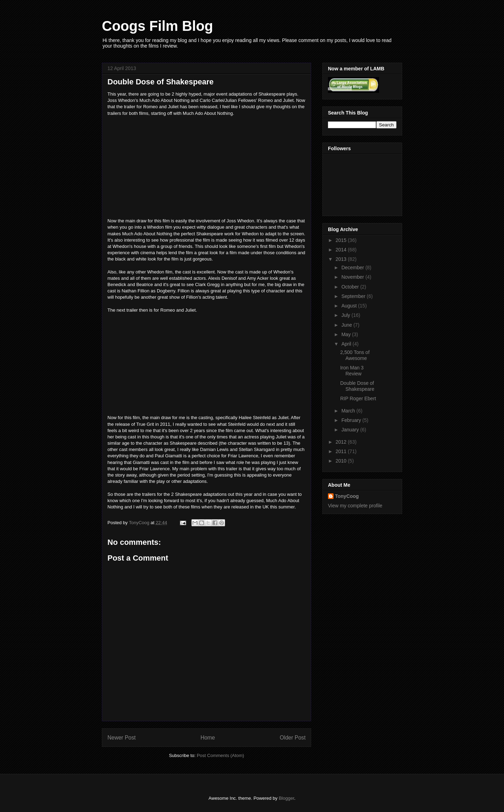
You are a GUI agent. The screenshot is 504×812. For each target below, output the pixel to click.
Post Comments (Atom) (220, 755)
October (351, 287)
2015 (342, 240)
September (354, 296)
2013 (342, 259)
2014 (342, 250)
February (352, 420)
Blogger (286, 798)
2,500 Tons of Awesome (355, 355)
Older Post (293, 738)
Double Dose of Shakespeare (357, 386)
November (353, 277)
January (351, 430)
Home (208, 738)
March (349, 411)
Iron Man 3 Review (352, 371)
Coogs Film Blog (157, 26)
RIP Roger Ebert (358, 398)
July (346, 315)
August (349, 306)
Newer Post (122, 738)
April (347, 344)
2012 (342, 442)
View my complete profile (355, 506)
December (353, 268)
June (347, 325)
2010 (342, 461)
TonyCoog (140, 523)
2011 (342, 451)
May (346, 334)
